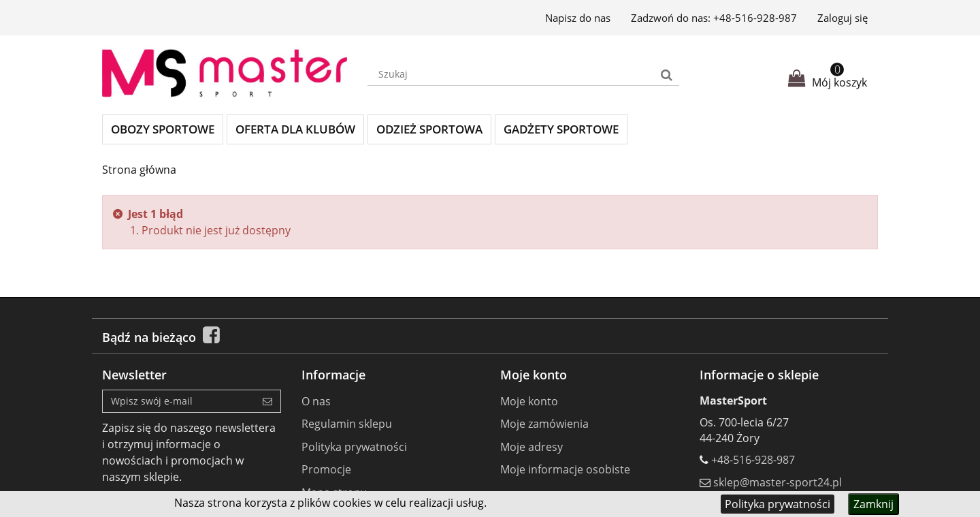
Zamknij (873, 504)
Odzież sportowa (429, 129)
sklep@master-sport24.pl (778, 482)
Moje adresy (532, 447)
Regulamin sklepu (347, 424)
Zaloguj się (843, 18)
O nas (316, 401)
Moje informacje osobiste (565, 469)
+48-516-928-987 (755, 18)
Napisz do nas (578, 18)
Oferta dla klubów (295, 129)
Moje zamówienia (544, 424)
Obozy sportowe (163, 129)
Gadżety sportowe (561, 129)
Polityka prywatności (778, 504)
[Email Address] (179, 401)
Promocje (326, 469)
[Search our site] (511, 74)
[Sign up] (268, 401)
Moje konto (529, 401)
